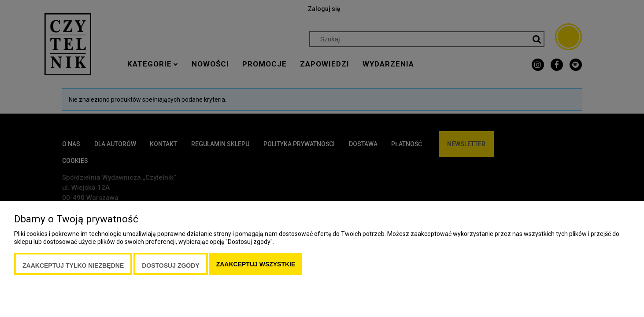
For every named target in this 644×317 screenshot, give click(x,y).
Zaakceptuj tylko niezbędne (73, 265)
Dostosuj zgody (170, 265)
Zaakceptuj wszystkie (256, 264)
